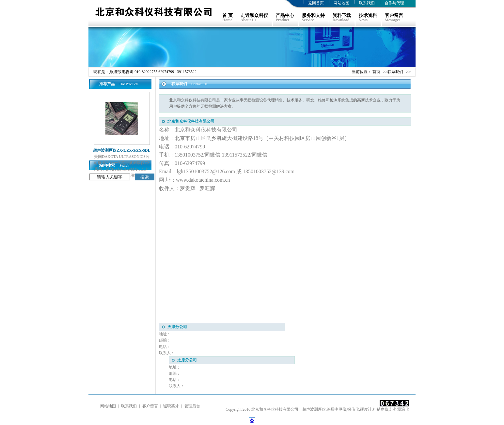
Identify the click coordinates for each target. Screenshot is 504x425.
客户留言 (150, 406)
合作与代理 (394, 3)
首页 (376, 72)
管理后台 (192, 406)
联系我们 (367, 3)
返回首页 (316, 3)
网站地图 (341, 3)
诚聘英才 (171, 406)
